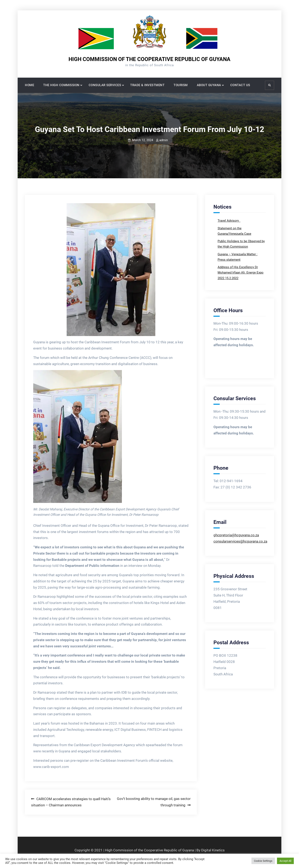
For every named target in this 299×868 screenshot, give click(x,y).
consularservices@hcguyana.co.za (240, 541)
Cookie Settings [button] (263, 861)
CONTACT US (240, 85)
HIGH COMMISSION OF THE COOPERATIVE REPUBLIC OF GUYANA (149, 59)
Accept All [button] (285, 861)
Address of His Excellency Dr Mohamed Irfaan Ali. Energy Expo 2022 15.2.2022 (241, 273)
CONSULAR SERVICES (105, 85)
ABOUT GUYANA (209, 85)
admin (164, 140)
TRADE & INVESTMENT (147, 85)
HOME (29, 85)
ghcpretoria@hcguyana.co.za (236, 535)
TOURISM (181, 85)
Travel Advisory (229, 221)
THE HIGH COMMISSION (61, 85)
